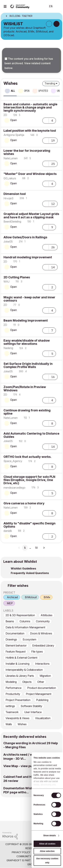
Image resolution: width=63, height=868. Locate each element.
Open (14, 120)
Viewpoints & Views (17, 718)
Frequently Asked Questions (30, 573)
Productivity (13, 694)
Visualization (43, 718)
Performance (14, 688)
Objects (27, 682)
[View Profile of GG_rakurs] (10, 178)
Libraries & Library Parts (20, 676)
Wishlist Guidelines (23, 568)
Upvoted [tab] (43, 91)
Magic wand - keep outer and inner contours (29, 299)
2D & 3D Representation (20, 615)
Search (39, 6)
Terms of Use (41, 852)
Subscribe (49, 24)
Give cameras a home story (24, 503)
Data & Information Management (25, 627)
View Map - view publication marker (30, 766)
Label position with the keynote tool (30, 131)
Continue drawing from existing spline (27, 412)
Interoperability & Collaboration (24, 670)
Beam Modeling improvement (26, 320)
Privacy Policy (21, 852)
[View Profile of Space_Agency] (13, 461)
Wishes (22, 724)
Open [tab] (27, 91)
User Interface (33, 712)
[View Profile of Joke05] (8, 242)
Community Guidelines (31, 856)
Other (41, 682)
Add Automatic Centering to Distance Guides (31, 435)
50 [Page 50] (36, 548)
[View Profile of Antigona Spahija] (14, 135)
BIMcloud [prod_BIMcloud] (31, 597)
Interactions (42, 664)
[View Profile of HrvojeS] (8, 198)
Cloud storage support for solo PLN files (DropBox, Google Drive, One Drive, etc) (29, 480)
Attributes (47, 615)
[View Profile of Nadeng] (8, 348)
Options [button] (57, 16)
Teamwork (12, 712)
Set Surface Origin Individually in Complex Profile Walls (28, 365)
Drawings (11, 639)
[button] (46, 120)
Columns (25, 621)
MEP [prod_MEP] (10, 603)
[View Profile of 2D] (5, 115)
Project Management (39, 694)
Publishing (42, 700)
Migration (45, 676)
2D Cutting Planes (17, 277)
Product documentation (42, 688)
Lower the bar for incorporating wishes (27, 152)
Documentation (15, 633)
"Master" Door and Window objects (30, 174)
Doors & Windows (41, 633)
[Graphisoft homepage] (47, 826)
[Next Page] (44, 548)
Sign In (58, 6)
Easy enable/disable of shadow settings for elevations (27, 342)
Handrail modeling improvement (28, 257)
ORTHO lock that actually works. (27, 457)
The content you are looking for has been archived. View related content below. (29, 63)
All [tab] (13, 91)
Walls (9, 724)
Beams (10, 621)
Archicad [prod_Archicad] (12, 597)
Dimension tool (15, 194)
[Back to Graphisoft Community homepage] (20, 6)
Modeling (11, 682)
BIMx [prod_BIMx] (47, 597)
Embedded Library (43, 645)
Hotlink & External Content (21, 658)
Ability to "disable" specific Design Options (29, 525)
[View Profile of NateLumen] (11, 158)
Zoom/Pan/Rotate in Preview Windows (25, 389)
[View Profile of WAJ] (6, 282)
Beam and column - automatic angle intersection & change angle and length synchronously (30, 107)
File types (37, 652)
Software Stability (31, 706)
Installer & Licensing (17, 664)
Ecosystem (29, 639)
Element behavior (16, 645)
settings (10, 706)
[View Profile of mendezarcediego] (14, 488)
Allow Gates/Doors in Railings (25, 237)
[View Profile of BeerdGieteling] (12, 221)
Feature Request (16, 652)
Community (43, 621)
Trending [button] (50, 83)
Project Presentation (18, 700)
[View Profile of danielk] (8, 531)
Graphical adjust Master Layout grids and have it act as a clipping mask (31, 215)
